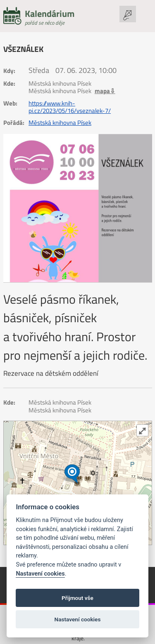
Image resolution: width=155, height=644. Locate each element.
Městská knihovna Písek (60, 123)
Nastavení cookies (40, 574)
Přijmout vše (77, 598)
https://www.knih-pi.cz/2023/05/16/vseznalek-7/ (70, 107)
